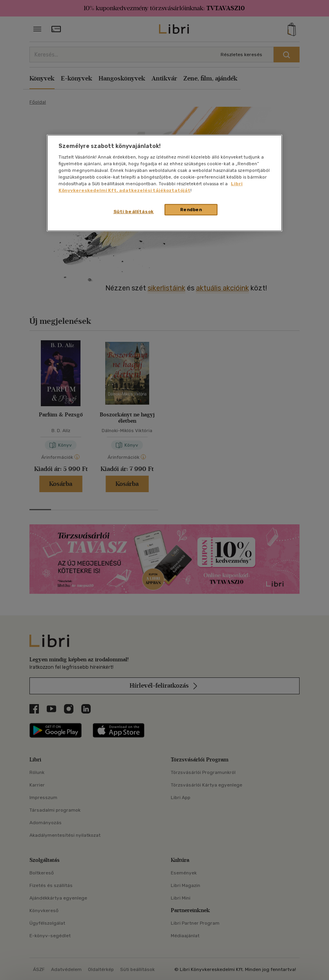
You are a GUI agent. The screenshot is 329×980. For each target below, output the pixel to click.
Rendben (191, 209)
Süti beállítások (134, 211)
